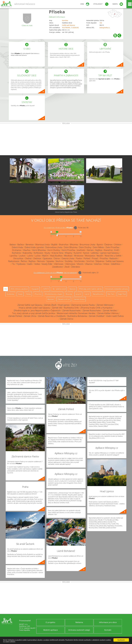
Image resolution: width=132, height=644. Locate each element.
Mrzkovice (79, 256)
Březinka (74, 245)
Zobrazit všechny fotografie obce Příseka (66, 212)
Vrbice (106, 264)
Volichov (98, 264)
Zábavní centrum (64, 299)
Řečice (24, 261)
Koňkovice (38, 253)
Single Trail (122, 294)
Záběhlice (115, 264)
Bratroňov (64, 245)
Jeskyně (78, 294)
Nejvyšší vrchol (98, 294)
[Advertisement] (66, 140)
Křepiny (68, 253)
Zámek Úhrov (30, 316)
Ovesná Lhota (68, 258)
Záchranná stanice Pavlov (83, 305)
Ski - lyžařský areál (59, 289)
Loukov (22, 256)
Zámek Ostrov (67, 319)
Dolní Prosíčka (112, 247)
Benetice (30, 245)
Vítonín (80, 264)
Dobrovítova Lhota (54, 247)
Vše (6, 289)
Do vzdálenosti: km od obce (58, 228)
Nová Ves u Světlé (113, 256)
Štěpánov (100, 261)
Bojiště (54, 245)
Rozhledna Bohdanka (77, 316)
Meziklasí (68, 256)
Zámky (28, 294)
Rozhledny (10, 294)
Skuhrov (59, 261)
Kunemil (78, 253)
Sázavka (50, 261)
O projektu (50, 622)
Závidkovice (57, 267)
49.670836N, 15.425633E (70, 28)
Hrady (20, 294)
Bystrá (100, 245)
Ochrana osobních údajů (79, 630)
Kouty (47, 253)
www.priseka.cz (105, 28)
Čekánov (108, 245)
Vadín (30, 264)
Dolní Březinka (71, 247)
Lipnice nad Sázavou (110, 253)
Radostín (114, 258)
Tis (13, 264)
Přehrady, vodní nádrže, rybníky (90, 289)
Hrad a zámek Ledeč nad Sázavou (34, 308)
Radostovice (14, 261)
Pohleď (87, 258)
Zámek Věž (57, 308)
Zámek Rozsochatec (72, 310)
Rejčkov (32, 261)
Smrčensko (79, 261)
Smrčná (90, 261)
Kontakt (108, 630)
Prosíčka (104, 258)
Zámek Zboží (50, 305)
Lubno (30, 256)
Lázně (87, 294)
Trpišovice (21, 264)
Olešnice (37, 258)
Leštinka (95, 253)
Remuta (41, 261)
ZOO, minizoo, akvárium (19, 289)
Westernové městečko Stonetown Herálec (76, 313)
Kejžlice (99, 250)
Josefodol (81, 250)
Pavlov (79, 258)
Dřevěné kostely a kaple (53, 294)
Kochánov (16, 253)
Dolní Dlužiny (85, 247)
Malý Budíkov (56, 256)
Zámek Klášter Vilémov (108, 313)
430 (101, 23)
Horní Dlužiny (54, 250)
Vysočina (65, 20)
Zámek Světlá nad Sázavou (30, 305)
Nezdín (100, 256)
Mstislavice (90, 256)
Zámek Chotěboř (97, 316)
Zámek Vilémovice (105, 305)
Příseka (57, 12)
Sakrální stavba (79, 299)
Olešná (28, 258)
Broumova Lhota (87, 245)
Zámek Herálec (110, 310)
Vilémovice (70, 264)
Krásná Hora (57, 253)
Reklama (79, 622)
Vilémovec (59, 264)
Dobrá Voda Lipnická (34, 247)
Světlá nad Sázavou (68, 25)
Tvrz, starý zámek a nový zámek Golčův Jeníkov (34, 313)
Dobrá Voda (17, 247)
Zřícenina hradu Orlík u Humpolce (96, 308)
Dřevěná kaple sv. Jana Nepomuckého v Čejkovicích (37, 310)
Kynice (86, 253)
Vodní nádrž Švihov (115, 316)
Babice (13, 245)
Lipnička (13, 256)
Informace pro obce (108, 622)
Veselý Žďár (47, 264)
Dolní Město (98, 247)
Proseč (95, 258)
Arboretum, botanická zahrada (117, 289)
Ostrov (57, 258)
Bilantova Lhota (42, 245)
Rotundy (69, 294)
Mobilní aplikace (50, 630)
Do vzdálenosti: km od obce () (55, 273)
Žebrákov (76, 267)
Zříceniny (38, 294)
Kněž (117, 250)
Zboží (67, 267)
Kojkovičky (27, 253)
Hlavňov (27, 250)
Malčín (45, 256)
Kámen (90, 250)
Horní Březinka (39, 250)
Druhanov (17, 250)
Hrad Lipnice (64, 305)
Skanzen (72, 289)
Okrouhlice (18, 258)
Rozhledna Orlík (71, 308)
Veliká (37, 264)
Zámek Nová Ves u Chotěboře (52, 316)
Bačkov (21, 245)
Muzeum (51, 299)
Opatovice (47, 258)
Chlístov (118, 245)
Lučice (38, 256)
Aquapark (35, 289)
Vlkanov (89, 264)
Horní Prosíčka (68, 250)
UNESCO (46, 289)
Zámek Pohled (15, 316)
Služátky (69, 261)
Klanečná (108, 250)
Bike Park (111, 294)
